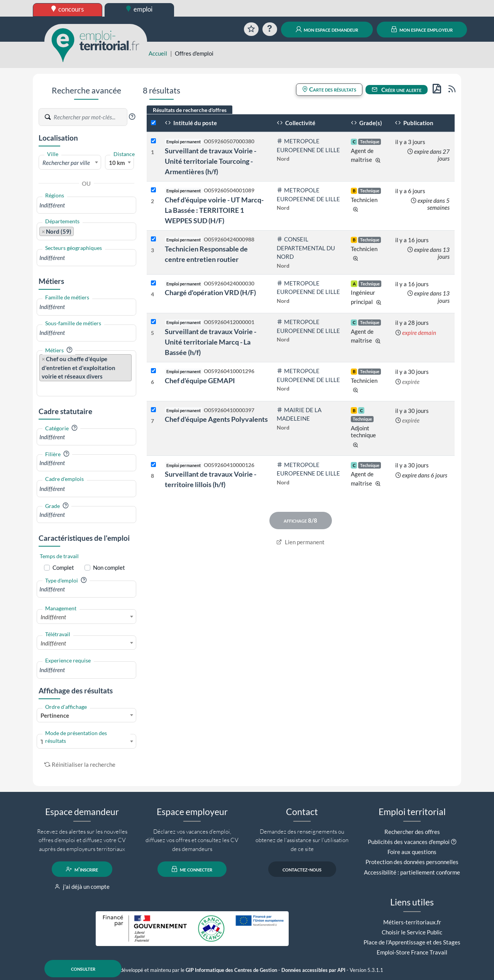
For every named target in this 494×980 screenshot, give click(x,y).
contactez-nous (302, 869)
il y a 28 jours (412, 323)
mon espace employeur (422, 29)
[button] (132, 117)
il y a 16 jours (412, 240)
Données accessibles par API (313, 970)
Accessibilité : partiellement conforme (412, 872)
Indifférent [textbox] (53, 617)
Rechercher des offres (412, 832)
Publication (414, 123)
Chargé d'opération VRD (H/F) (210, 292)
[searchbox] (86, 205)
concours (68, 9)
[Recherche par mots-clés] (90, 117)
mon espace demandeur (327, 29)
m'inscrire (82, 869)
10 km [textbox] (117, 163)
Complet (63, 567)
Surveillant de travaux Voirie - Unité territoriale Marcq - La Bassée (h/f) (211, 342)
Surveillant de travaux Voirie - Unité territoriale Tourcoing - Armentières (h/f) (211, 161)
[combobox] (70, 162)
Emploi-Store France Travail (412, 952)
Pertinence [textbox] (55, 715)
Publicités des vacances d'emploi (409, 842)
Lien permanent (300, 542)
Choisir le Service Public (412, 932)
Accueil (158, 53)
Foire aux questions (412, 852)
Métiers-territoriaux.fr (412, 922)
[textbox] (70, 163)
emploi (139, 9)
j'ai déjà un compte (82, 887)
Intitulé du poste (191, 123)
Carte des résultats (329, 89)
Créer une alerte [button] (397, 90)
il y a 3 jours (410, 142)
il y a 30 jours (412, 372)
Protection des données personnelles (412, 862)
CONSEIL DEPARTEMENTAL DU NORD (306, 248)
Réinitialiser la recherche (80, 764)
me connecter (192, 869)
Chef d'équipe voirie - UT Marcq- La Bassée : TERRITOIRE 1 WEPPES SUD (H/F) (214, 210)
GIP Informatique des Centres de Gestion (231, 970)
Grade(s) (366, 123)
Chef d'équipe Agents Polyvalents (216, 419)
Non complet (109, 567)
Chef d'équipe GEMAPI (200, 380)
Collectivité (296, 123)
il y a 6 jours (410, 191)
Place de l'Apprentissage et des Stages (412, 942)
